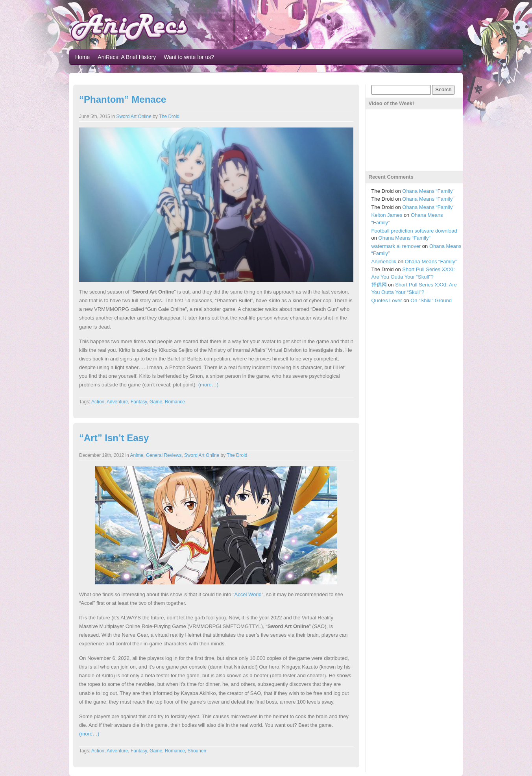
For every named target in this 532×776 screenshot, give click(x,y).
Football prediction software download (414, 231)
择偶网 (379, 285)
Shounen (197, 751)
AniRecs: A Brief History (127, 57)
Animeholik (384, 261)
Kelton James (387, 215)
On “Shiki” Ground (431, 300)
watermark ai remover (396, 246)
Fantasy (139, 402)
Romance (175, 402)
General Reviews (164, 455)
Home (82, 57)
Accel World (248, 594)
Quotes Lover (387, 300)
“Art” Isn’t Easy (114, 438)
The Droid (169, 116)
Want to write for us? (189, 57)
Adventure (117, 402)
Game (156, 402)
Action (98, 402)
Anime (137, 455)
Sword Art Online (134, 116)
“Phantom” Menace (123, 99)
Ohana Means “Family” (428, 191)
